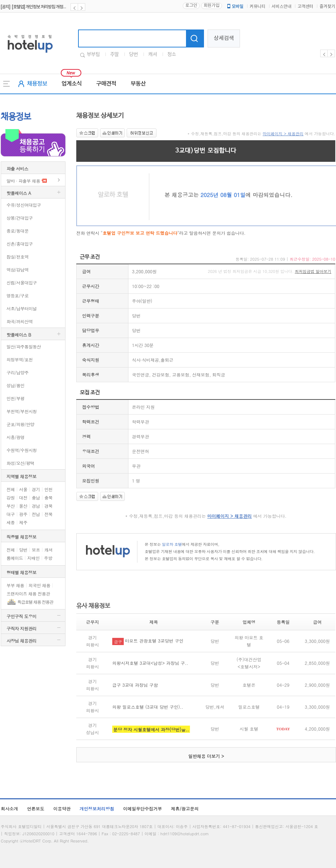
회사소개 (9, 808)
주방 (48, 558)
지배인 (33, 558)
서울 (23, 489)
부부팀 (93, 55)
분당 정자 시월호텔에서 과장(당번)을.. (151, 729)
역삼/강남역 (17, 269)
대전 (23, 497)
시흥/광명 (15, 437)
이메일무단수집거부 (142, 808)
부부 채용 (15, 585)
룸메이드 (15, 558)
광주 (23, 514)
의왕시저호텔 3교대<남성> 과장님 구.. (150, 663)
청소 (172, 55)
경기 (36, 489)
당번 (133, 55)
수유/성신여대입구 (24, 205)
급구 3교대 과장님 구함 (135, 685)
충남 (36, 497)
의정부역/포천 (20, 359)
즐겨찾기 (327, 7)
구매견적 (106, 84)
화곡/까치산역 (20, 321)
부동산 (138, 84)
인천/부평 (15, 398)
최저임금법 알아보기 (313, 271)
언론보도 (36, 808)
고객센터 (305, 7)
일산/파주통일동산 (24, 346)
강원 (11, 497)
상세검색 (224, 38)
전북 (48, 514)
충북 (48, 497)
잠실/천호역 (17, 257)
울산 (23, 506)
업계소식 (72, 84)
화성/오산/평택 (20, 463)
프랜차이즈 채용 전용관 (28, 593)
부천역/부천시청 (22, 411)
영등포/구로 (17, 295)
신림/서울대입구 (22, 282)
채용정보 (37, 84)
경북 (48, 506)
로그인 (191, 6)
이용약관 (62, 808)
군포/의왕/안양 (20, 424)
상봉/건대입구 (20, 218)
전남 (36, 514)
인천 (48, 489)
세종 (11, 522)
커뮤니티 (258, 7)
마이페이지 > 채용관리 (283, 134)
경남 (36, 506)
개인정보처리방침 (97, 808)
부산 (11, 506)
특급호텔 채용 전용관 (35, 602)
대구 (11, 514)
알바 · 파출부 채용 (23, 181)
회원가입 (212, 6)
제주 (23, 522)
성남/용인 (15, 385)
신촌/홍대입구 (20, 244)
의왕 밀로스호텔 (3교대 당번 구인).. (148, 707)
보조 (36, 550)
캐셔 (153, 55)
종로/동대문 (17, 231)
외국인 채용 (39, 585)
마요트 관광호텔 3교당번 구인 (154, 641)
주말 (114, 55)
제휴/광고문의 (185, 808)
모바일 (235, 6)
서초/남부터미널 (22, 308)
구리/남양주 (17, 372)
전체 (11, 489)
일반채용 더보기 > (206, 756)
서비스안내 (281, 7)
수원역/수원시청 (22, 450)
